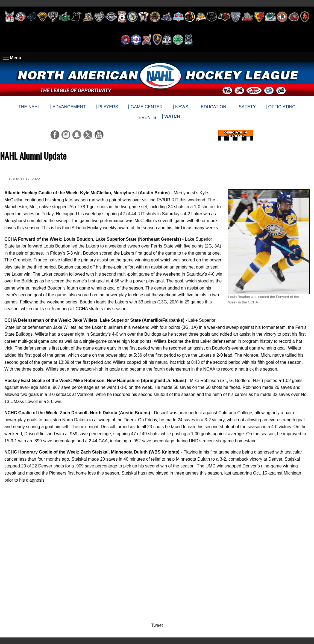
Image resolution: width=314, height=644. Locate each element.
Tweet (157, 625)
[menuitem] (172, 118)
